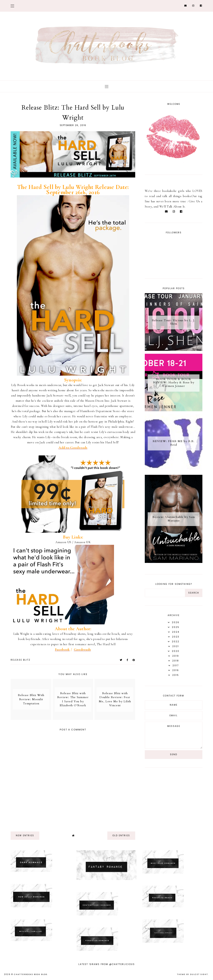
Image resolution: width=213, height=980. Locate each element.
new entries (25, 836)
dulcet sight (199, 974)
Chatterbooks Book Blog (31, 974)
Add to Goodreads (73, 448)
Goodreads (82, 649)
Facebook (62, 649)
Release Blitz (20, 660)
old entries (121, 836)
